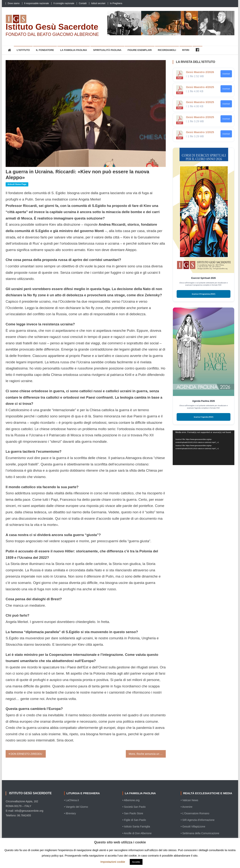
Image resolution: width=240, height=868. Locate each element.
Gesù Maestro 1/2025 (200, 132)
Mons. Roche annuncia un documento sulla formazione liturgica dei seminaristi (147, 754)
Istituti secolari (98, 3)
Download (226, 74)
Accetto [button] (136, 862)
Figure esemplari (140, 50)
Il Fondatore (45, 50)
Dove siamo (14, 3)
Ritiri (186, 50)
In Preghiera (116, 3)
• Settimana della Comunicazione (200, 833)
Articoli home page (17, 184)
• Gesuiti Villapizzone (193, 827)
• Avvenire (187, 807)
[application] (204, 448)
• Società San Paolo (134, 807)
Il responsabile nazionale (37, 3)
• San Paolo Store (133, 813)
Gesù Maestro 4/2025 (200, 87)
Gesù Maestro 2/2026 (200, 72)
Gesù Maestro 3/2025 (200, 102)
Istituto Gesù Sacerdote (52, 27)
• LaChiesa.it (72, 800)
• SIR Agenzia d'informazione (198, 820)
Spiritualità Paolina (107, 50)
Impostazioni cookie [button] (113, 862)
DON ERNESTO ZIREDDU (26, 754)
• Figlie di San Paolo (134, 820)
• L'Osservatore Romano (195, 813)
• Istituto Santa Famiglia (136, 827)
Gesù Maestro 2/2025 (200, 117)
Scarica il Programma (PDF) (204, 294)
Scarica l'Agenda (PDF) (203, 417)
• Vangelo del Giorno (76, 807)
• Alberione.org (131, 800)
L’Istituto (23, 50)
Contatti (83, 3)
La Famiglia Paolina (74, 50)
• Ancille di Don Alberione (137, 833)
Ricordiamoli (167, 50)
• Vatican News (189, 800)
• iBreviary (70, 813)
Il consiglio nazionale (64, 3)
